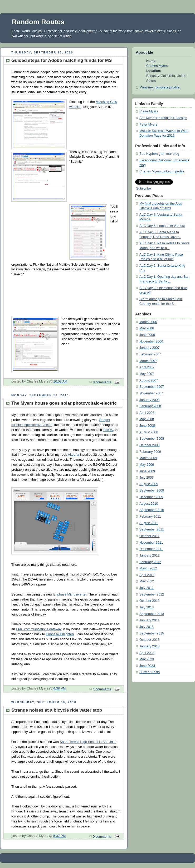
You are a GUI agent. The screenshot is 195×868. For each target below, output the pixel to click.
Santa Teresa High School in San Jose (88, 742)
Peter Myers (148, 125)
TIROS (108, 430)
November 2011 (151, 543)
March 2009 (148, 458)
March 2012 (148, 568)
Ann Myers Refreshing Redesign (163, 118)
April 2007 (147, 367)
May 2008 (147, 419)
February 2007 (150, 354)
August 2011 (149, 523)
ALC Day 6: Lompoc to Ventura (162, 226)
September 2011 (152, 529)
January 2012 (149, 555)
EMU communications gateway (39, 629)
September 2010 (152, 510)
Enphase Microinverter (70, 594)
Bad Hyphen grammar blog (159, 154)
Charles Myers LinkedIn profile (162, 171)
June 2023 (147, 666)
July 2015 (147, 627)
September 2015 (152, 633)
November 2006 (151, 341)
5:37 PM (59, 836)
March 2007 (148, 361)
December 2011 (151, 549)
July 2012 (147, 588)
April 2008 (147, 413)
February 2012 (150, 562)
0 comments (102, 382)
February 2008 (150, 406)
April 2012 (147, 575)
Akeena (73, 455)
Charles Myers (157, 66)
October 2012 (149, 601)
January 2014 (149, 620)
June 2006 (147, 335)
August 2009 (149, 484)
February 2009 (150, 452)
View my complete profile (160, 87)
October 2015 (149, 640)
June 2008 (147, 426)
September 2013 (152, 614)
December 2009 (151, 497)
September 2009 (152, 490)
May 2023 (147, 659)
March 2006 (148, 322)
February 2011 (150, 517)
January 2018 (149, 646)
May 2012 (147, 581)
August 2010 (149, 504)
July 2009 (147, 478)
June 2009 (147, 471)
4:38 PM (59, 688)
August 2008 (149, 432)
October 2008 (149, 445)
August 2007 (149, 380)
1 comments (102, 689)
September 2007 (152, 387)
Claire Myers (149, 111)
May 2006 (147, 328)
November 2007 (151, 393)
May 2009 (147, 465)
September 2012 (152, 594)
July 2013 (147, 607)
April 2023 (147, 653)
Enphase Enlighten (60, 634)
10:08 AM (60, 381)
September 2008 (152, 439)
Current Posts (150, 672)
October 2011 (149, 536)
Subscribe (144, 189)
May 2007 (147, 374)
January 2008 (149, 400)
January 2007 (149, 348)
